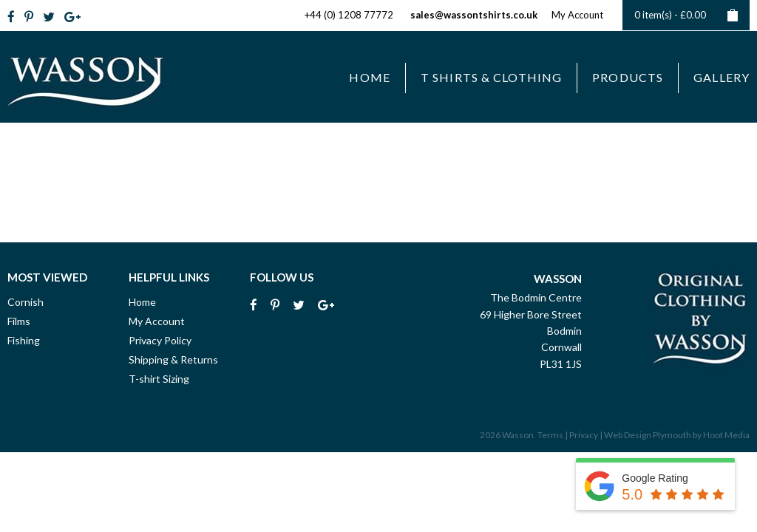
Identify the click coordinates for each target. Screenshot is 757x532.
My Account (577, 15)
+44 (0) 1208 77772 (349, 15)
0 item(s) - (686, 15)
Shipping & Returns (173, 359)
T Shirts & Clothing (491, 77)
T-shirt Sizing (159, 379)
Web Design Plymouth (648, 435)
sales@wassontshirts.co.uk (474, 15)
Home (369, 77)
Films (19, 321)
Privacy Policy (160, 340)
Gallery (722, 77)
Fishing (24, 340)
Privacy (584, 435)
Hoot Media (726, 435)
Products (628, 77)
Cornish (26, 302)
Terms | (553, 435)
